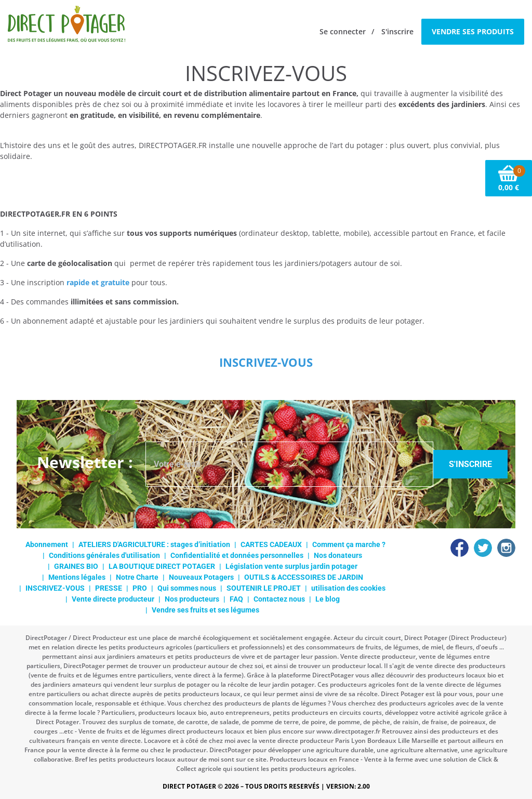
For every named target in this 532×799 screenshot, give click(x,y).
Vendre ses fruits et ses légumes (205, 610)
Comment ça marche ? (349, 544)
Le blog (328, 599)
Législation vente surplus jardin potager (291, 566)
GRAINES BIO (76, 566)
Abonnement (47, 544)
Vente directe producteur (113, 599)
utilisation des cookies (348, 588)
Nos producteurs (192, 599)
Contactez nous (279, 599)
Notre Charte (137, 577)
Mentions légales (77, 577)
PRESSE (109, 588)
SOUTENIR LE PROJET (264, 588)
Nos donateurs (338, 555)
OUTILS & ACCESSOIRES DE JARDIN (304, 577)
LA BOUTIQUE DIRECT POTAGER (162, 566)
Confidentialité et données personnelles (237, 555)
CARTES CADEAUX (271, 544)
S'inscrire (397, 31)
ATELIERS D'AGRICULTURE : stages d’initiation (154, 544)
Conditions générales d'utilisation (104, 555)
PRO (140, 588)
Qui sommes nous (187, 588)
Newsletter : (85, 462)
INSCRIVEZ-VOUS (55, 588)
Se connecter (343, 31)
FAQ (236, 599)
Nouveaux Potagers (201, 577)
